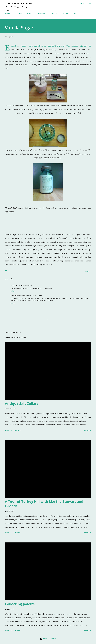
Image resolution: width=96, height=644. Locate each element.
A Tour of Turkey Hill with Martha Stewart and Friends (44, 504)
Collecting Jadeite (20, 604)
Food (29, 13)
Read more (87, 430)
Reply (13, 291)
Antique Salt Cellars (22, 403)
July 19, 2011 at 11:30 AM (34, 296)
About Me (8, 13)
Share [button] (87, 271)
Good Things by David (18, 3)
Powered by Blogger (48, 639)
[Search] (82, 3)
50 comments (16, 430)
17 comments (16, 533)
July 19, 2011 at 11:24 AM (24, 285)
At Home (66, 13)
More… (76, 13)
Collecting (54, 13)
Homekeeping (41, 13)
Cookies (19, 13)
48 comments (16, 631)
